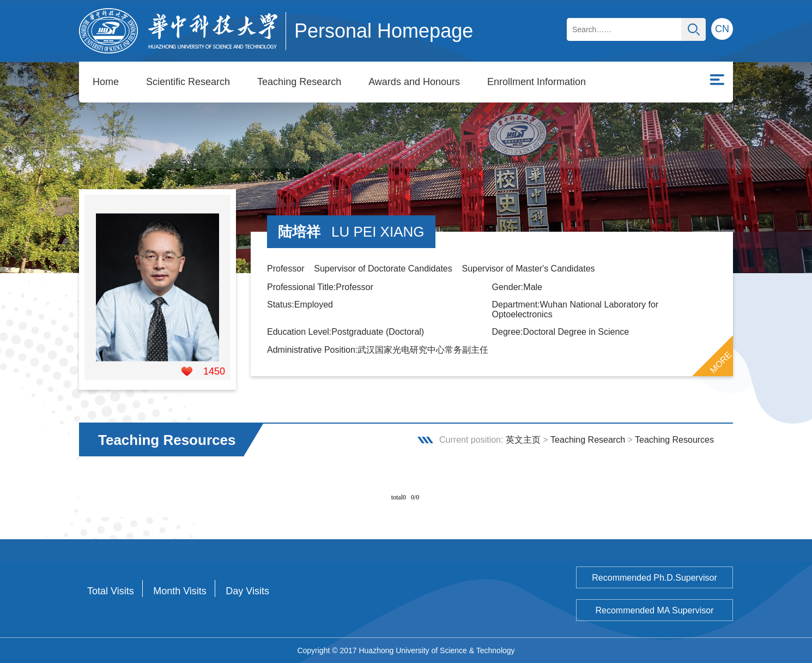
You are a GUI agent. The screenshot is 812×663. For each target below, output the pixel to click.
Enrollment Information (537, 82)
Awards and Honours (414, 82)
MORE (721, 363)
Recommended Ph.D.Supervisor (654, 578)
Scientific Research (188, 82)
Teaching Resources (674, 440)
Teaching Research (299, 82)
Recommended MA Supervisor (655, 610)
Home (106, 82)
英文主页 (523, 440)
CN (722, 29)
